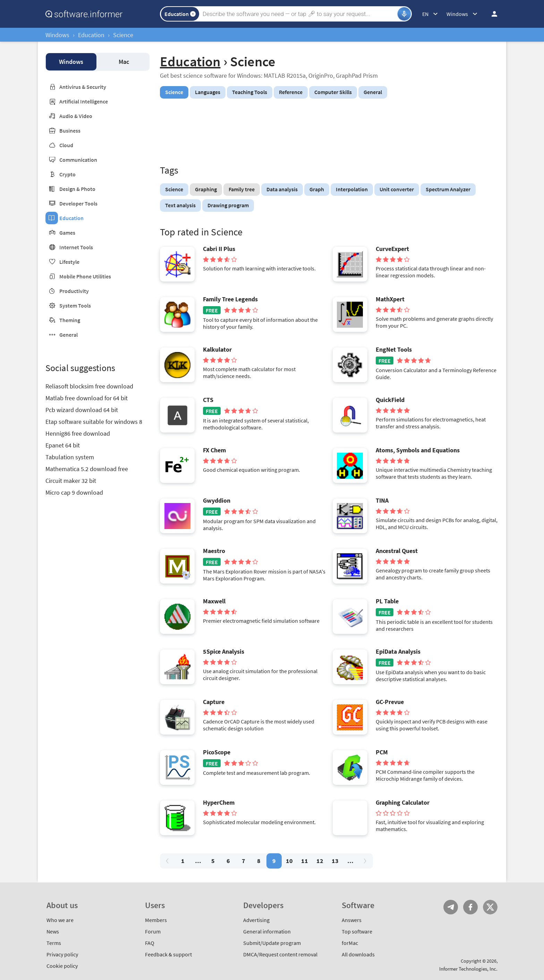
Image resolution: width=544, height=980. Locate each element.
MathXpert (390, 299)
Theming (70, 320)
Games (67, 233)
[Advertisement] (329, 133)
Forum (153, 931)
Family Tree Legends (230, 299)
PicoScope (217, 752)
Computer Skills (333, 92)
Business (70, 131)
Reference (291, 92)
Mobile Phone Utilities (85, 276)
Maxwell (214, 601)
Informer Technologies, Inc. (468, 969)
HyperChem (219, 803)
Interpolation (352, 189)
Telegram (451, 907)
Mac (124, 62)
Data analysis (282, 189)
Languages (208, 92)
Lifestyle (69, 262)
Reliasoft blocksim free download (89, 386)
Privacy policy (62, 954)
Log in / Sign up (491, 14)
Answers (352, 920)
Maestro (214, 551)
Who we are (60, 920)
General (69, 335)
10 (289, 861)
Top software (357, 931)
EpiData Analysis (398, 652)
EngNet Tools (394, 350)
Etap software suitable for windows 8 (94, 422)
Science (174, 189)
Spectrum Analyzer (448, 189)
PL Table (387, 601)
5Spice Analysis (224, 652)
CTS (208, 400)
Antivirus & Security (83, 87)
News (53, 931)
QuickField (390, 400)
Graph (317, 189)
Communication (78, 160)
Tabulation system (70, 457)
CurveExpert (392, 249)
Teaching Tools (250, 92)
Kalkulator (217, 350)
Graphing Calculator (403, 803)
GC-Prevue (390, 702)
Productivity (74, 291)
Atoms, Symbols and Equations (418, 450)
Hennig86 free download (78, 433)
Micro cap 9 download (74, 492)
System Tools (75, 305)
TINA (382, 501)
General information (267, 931)
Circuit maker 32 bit (71, 481)
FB (470, 907)
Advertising (256, 920)
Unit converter (397, 189)
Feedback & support (168, 954)
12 (320, 861)
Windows (57, 35)
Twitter (490, 907)
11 (305, 861)
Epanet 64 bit (63, 445)
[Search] (299, 14)
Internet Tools (76, 247)
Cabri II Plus (219, 249)
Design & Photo (77, 189)
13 (335, 861)
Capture (214, 702)
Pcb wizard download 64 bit (82, 410)
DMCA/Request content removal (280, 954)
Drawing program (228, 205)
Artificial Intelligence (84, 101)
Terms (54, 943)
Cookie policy (62, 966)
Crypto (67, 174)
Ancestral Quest (397, 551)
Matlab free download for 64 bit (87, 398)
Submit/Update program (272, 943)
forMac (350, 943)
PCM (382, 752)
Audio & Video (76, 116)
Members (156, 920)
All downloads (358, 954)
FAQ (150, 943)
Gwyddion (217, 501)
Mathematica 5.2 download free (87, 469)
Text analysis (180, 205)
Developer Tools (78, 203)
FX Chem (214, 450)
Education (91, 35)
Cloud (66, 145)
